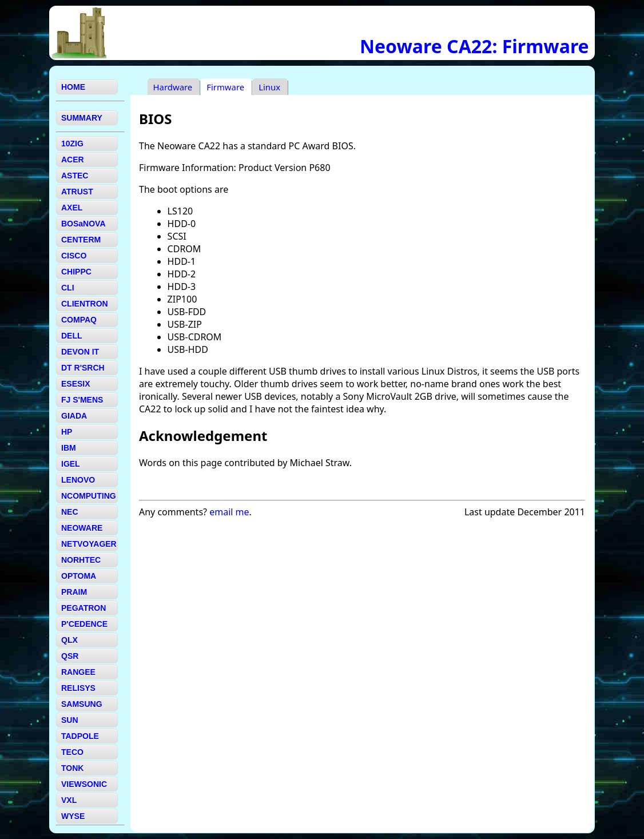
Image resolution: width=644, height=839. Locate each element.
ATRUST (77, 192)
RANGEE (78, 672)
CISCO (74, 256)
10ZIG (72, 144)
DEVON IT (80, 352)
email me (229, 512)
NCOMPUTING (89, 496)
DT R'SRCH (83, 368)
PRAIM (74, 592)
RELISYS (78, 688)
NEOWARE (82, 528)
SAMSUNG (82, 704)
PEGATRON (84, 608)
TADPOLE (80, 736)
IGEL (71, 464)
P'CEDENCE (84, 624)
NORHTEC (81, 560)
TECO (72, 752)
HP (67, 432)
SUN (70, 720)
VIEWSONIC (84, 784)
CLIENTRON (85, 304)
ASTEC (75, 176)
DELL (72, 336)
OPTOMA (79, 576)
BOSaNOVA (84, 224)
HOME (73, 87)
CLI (68, 288)
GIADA (74, 416)
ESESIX (76, 384)
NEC (70, 512)
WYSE (73, 816)
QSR (70, 656)
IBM (69, 448)
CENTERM (81, 240)
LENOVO (78, 480)
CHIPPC (76, 272)
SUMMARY (82, 118)
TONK (72, 768)
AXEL (72, 208)
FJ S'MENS (82, 400)
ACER (73, 160)
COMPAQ (79, 320)
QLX (69, 640)
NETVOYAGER (89, 544)
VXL (69, 800)
